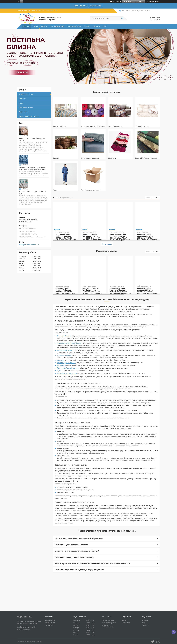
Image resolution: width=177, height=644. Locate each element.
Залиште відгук (155, 19)
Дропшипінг (24, 112)
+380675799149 (23, 11)
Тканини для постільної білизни (69, 382)
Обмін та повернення (109, 624)
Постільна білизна (64, 375)
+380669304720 (51, 11)
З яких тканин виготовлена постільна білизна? (77, 590)
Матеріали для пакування (67, 412)
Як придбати (126, 624)
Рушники (61, 399)
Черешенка (25, 618)
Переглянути (96, 6)
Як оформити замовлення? (29, 116)
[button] (86, 81)
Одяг (59, 409)
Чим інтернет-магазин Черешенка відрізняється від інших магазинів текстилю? (92, 602)
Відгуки (87, 26)
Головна (26, 26)
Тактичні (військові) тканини (68, 407)
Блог (105, 26)
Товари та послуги (40, 26)
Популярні (80, 198)
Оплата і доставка (74, 26)
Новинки (59, 198)
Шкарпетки (61, 404)
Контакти (96, 26)
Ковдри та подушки (65, 394)
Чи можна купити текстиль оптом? (71, 583)
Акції (69, 198)
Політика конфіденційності (108, 628)
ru (18, 1)
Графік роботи (155, 17)
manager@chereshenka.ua (29, 260)
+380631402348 (37, 11)
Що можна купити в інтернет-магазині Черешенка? (79, 577)
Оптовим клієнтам (57, 26)
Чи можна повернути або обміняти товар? (75, 596)
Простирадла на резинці (67, 401)
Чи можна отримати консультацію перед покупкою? (79, 609)
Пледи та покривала (65, 389)
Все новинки (107, 264)
